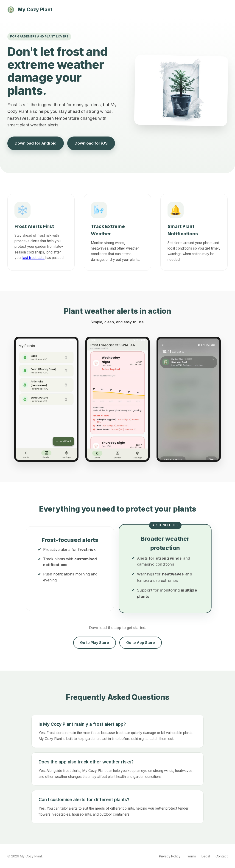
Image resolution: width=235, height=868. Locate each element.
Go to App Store (141, 643)
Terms (191, 856)
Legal (206, 856)
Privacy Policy (170, 856)
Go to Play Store (95, 643)
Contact (222, 856)
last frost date (34, 258)
